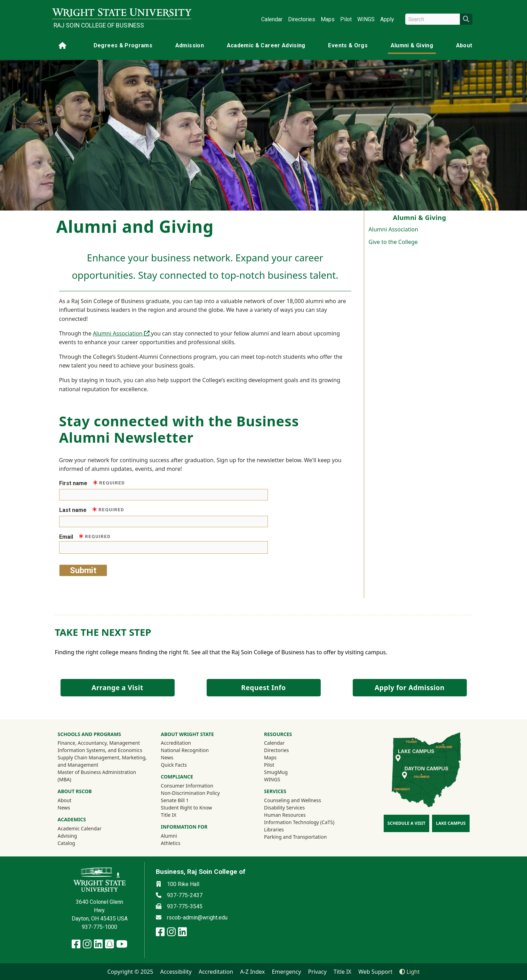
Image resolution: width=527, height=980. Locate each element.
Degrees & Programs (123, 45)
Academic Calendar (80, 828)
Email (85, 536)
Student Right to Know (186, 808)
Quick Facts (174, 765)
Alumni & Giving (412, 45)
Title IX (169, 815)
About (464, 45)
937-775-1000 (99, 927)
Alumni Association (393, 229)
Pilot (346, 19)
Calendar (272, 19)
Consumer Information (187, 786)
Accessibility (176, 972)
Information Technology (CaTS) (299, 822)
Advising (67, 836)
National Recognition (185, 750)
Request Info (263, 687)
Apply (387, 19)
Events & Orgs (348, 45)
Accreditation (176, 743)
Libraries (274, 829)
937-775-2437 (185, 895)
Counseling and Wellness (293, 800)
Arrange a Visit (117, 687)
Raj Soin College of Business (99, 25)
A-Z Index (252, 972)
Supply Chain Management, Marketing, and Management (102, 761)
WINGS (366, 19)
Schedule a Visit (406, 823)
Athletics (180, 843)
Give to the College (393, 242)
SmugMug (285, 772)
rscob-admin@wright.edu (197, 918)
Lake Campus (451, 823)
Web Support (375, 972)
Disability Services (284, 808)
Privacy (317, 972)
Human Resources (285, 815)
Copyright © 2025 (130, 972)
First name (92, 483)
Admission (190, 45)
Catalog (66, 843)
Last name (92, 510)
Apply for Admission (410, 687)
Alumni (178, 836)
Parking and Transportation (295, 837)
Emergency (286, 972)
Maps (328, 19)
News (64, 808)
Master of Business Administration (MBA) (97, 776)
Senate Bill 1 (175, 800)
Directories (302, 19)
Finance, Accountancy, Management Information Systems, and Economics (100, 746)
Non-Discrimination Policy (190, 793)
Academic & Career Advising (266, 45)
